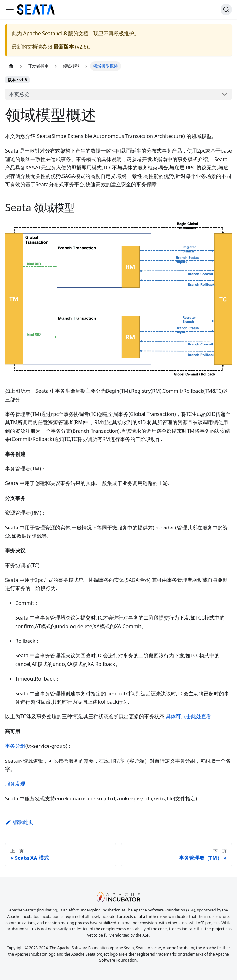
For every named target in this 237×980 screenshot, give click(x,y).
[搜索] (226, 10)
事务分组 (15, 746)
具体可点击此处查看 (189, 716)
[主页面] (11, 66)
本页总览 (19, 94)
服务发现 (15, 784)
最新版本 (64, 47)
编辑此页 (19, 822)
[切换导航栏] (10, 10)
